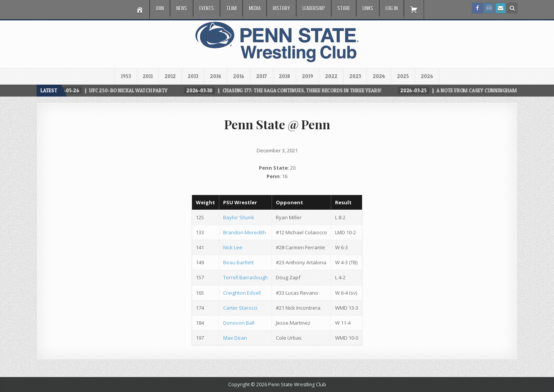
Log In (392, 8)
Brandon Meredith (244, 232)
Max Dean (235, 338)
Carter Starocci (240, 308)
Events (207, 8)
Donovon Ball (239, 323)
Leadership (314, 8)
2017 (262, 76)
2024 (379, 76)
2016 (239, 76)
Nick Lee (233, 247)
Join (160, 8)
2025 (403, 76)
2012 (170, 76)
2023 (355, 76)
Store (344, 8)
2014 (216, 76)
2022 (331, 76)
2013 (193, 76)
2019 (308, 76)
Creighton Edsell (242, 293)
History (281, 8)
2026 (427, 76)
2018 (285, 76)
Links (368, 8)
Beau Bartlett (238, 262)
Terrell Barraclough (245, 277)
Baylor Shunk (239, 217)
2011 (148, 76)
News (182, 8)
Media (255, 8)
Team (231, 8)
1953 (126, 76)
